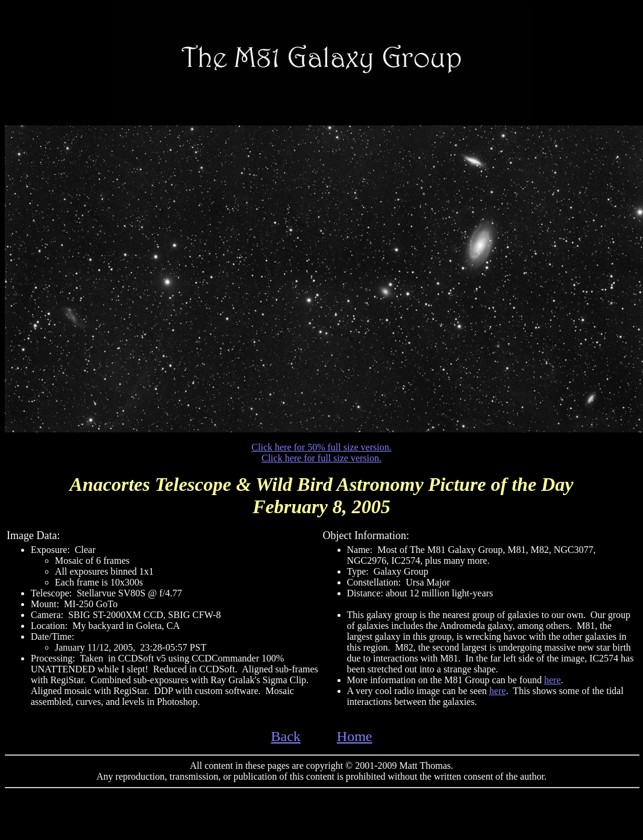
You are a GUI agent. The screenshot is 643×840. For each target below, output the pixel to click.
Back (286, 736)
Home (355, 736)
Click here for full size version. (321, 458)
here (553, 680)
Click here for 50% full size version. (321, 447)
